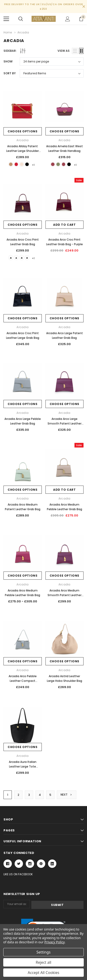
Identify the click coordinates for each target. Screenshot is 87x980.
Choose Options (23, 131)
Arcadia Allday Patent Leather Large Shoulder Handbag (23, 151)
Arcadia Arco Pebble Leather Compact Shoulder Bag (23, 682)
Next (67, 796)
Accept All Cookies (44, 973)
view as (64, 51)
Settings (43, 952)
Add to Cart (64, 225)
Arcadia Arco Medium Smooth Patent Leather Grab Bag (64, 596)
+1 (37, 165)
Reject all (43, 962)
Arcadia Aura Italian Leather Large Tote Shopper (23, 767)
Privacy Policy (54, 942)
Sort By (10, 73)
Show (8, 61)
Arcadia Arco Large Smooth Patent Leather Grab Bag (64, 424)
